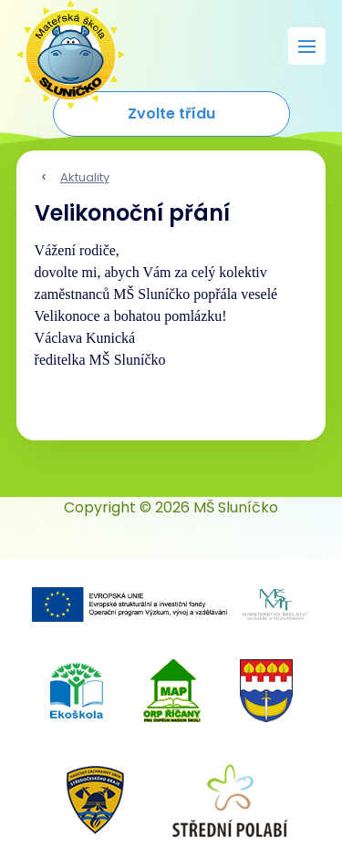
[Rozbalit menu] (307, 46)
